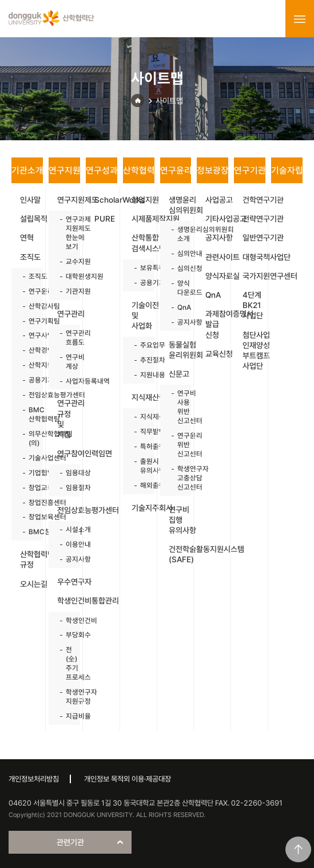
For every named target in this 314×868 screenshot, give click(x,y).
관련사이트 (217, 257)
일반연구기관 (254, 238)
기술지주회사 (143, 508)
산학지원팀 (30, 365)
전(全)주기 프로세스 (67, 663)
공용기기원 (30, 380)
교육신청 (217, 354)
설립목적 (31, 219)
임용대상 (67, 473)
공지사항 (67, 559)
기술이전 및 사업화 (143, 315)
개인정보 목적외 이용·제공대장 (128, 779)
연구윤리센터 (30, 291)
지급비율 (67, 716)
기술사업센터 (30, 458)
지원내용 (142, 375)
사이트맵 (169, 101)
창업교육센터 (30, 488)
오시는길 (31, 584)
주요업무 (142, 345)
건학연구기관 (254, 200)
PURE (105, 219)
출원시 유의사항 (142, 466)
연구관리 (69, 314)
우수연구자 (69, 582)
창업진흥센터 (30, 502)
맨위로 (298, 849)
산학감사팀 (30, 306)
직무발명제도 (142, 431)
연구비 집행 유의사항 (180, 520)
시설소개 (67, 529)
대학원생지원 (67, 276)
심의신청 (179, 268)
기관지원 (67, 291)
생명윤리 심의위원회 (180, 205)
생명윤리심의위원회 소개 (179, 234)
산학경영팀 (30, 350)
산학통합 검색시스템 (143, 243)
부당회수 (67, 635)
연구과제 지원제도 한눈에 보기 (67, 233)
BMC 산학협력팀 (30, 414)
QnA (179, 307)
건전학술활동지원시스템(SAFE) (180, 554)
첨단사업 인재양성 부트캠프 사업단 (254, 351)
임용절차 (67, 488)
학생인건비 (67, 620)
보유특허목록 (142, 268)
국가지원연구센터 (254, 276)
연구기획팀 (30, 321)
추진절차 (142, 360)
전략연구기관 (254, 219)
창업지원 (143, 200)
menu (300, 19)
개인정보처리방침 (34, 779)
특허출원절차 (142, 446)
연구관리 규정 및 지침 (69, 419)
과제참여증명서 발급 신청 (217, 324)
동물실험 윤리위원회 (180, 350)
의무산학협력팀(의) (30, 438)
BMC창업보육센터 (30, 532)
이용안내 (67, 544)
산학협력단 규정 (31, 559)
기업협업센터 (30, 473)
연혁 (27, 238)
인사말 (30, 200)
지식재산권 (143, 397)
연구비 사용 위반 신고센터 (179, 407)
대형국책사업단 (254, 257)
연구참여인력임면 (69, 453)
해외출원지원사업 (142, 485)
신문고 (179, 374)
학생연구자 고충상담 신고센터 (179, 478)
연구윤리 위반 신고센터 (179, 445)
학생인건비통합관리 (69, 601)
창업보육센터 (30, 517)
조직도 (30, 257)
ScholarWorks (106, 200)
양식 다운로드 (179, 288)
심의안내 (179, 253)
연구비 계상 (67, 362)
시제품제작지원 (143, 219)
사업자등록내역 (67, 381)
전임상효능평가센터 (30, 395)
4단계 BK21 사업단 (253, 305)
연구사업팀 (30, 335)
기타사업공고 (217, 219)
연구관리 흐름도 (67, 338)
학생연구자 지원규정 (67, 697)
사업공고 (217, 200)
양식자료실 (217, 276)
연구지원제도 (69, 200)
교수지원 (67, 261)
